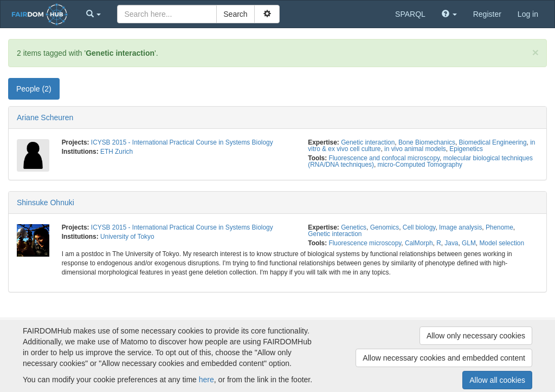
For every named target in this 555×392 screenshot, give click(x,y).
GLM (469, 243)
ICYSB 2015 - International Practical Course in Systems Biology (182, 142)
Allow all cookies (497, 380)
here (206, 380)
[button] (94, 14)
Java (451, 243)
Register (487, 14)
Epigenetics (466, 149)
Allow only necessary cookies (476, 336)
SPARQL (410, 14)
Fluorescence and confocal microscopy (384, 158)
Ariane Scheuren (45, 117)
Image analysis (460, 227)
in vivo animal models (415, 149)
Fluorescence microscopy (365, 243)
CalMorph (419, 243)
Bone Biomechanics (427, 142)
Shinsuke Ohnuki (46, 202)
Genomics (385, 227)
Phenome (499, 227)
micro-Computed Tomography (420, 165)
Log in (528, 14)
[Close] (535, 52)
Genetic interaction (368, 142)
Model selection (502, 243)
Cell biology (419, 227)
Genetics (354, 227)
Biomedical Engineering (493, 142)
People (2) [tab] (34, 89)
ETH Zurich (117, 152)
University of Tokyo (127, 237)
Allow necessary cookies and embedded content (444, 358)
